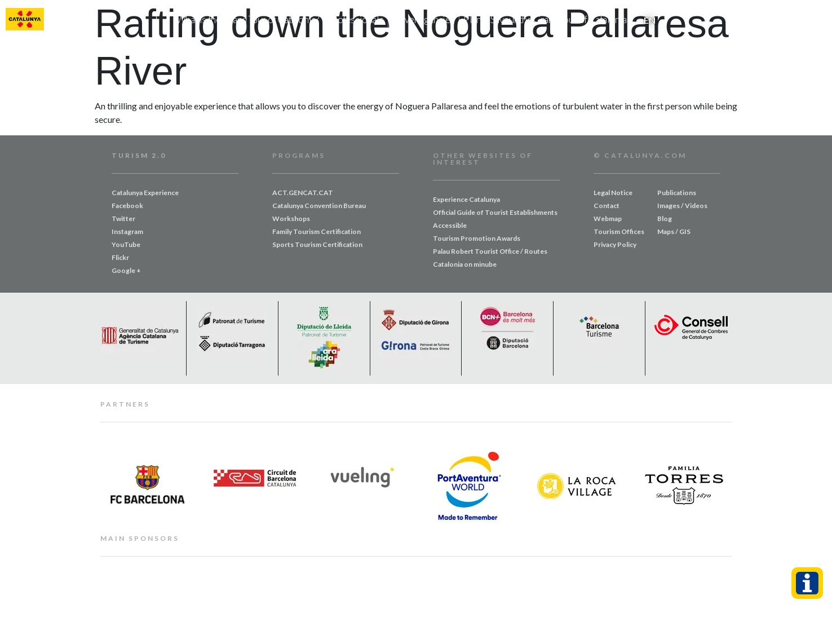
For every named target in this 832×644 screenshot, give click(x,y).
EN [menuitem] (650, 20)
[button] (817, 20)
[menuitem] (650, 20)
